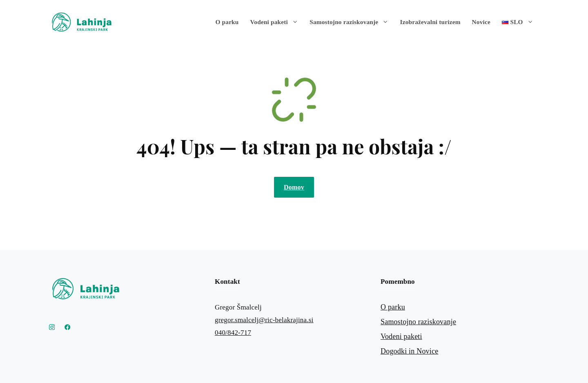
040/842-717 (233, 333)
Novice (481, 22)
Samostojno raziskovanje (352, 22)
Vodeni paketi (277, 22)
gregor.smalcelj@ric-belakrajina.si (264, 320)
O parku (227, 22)
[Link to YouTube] (67, 327)
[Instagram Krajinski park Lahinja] (52, 327)
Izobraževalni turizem (430, 22)
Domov (294, 187)
